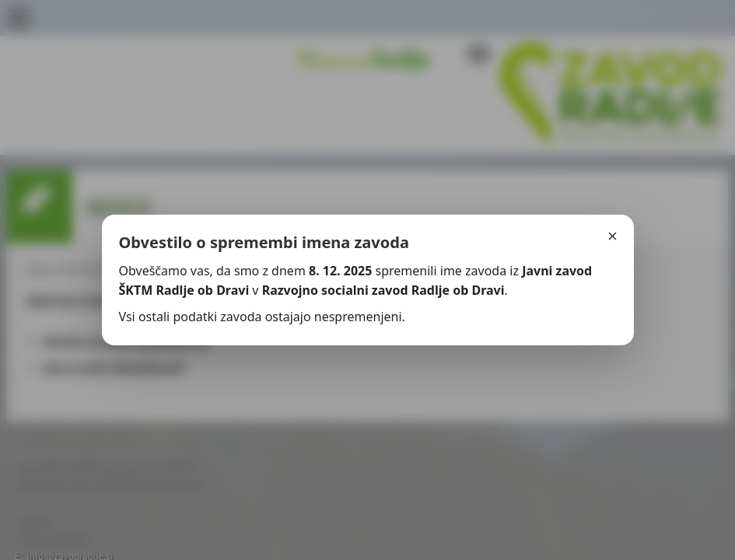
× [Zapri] (612, 236)
